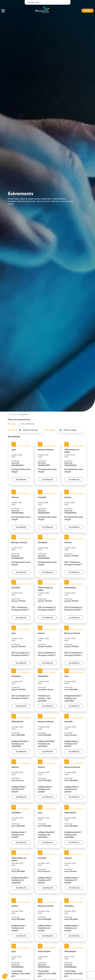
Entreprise (58, 2)
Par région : (51, 430)
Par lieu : (12, 430)
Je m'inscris (21, 480)
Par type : (12, 424)
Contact (88, 11)
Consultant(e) (46, 2)
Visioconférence (28, 424)
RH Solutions (12, 414)
